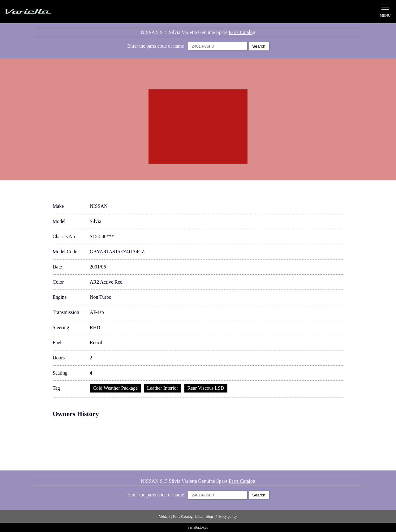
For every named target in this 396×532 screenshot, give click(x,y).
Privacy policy (226, 517)
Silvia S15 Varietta (43, 12)
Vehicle (165, 517)
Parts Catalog (242, 32)
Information (204, 517)
